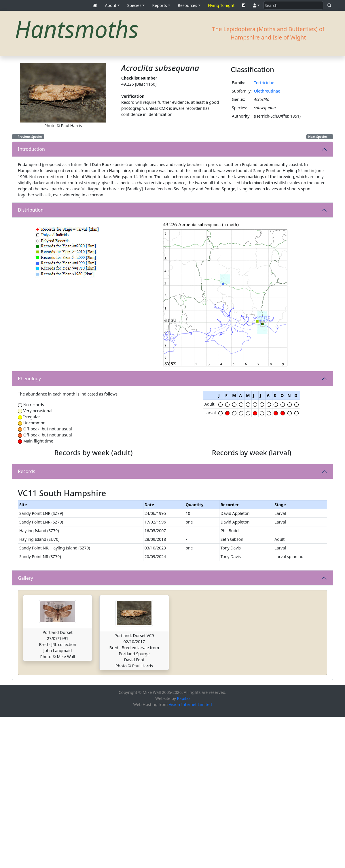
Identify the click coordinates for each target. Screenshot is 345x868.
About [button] (111, 5)
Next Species (320, 137)
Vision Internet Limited (190, 856)
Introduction (31, 149)
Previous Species (28, 137)
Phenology (29, 379)
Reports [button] (159, 5)
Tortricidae (264, 83)
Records (26, 547)
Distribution (31, 210)
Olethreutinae (267, 91)
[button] (256, 5)
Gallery (25, 729)
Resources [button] (187, 5)
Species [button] (134, 5)
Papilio (183, 850)
